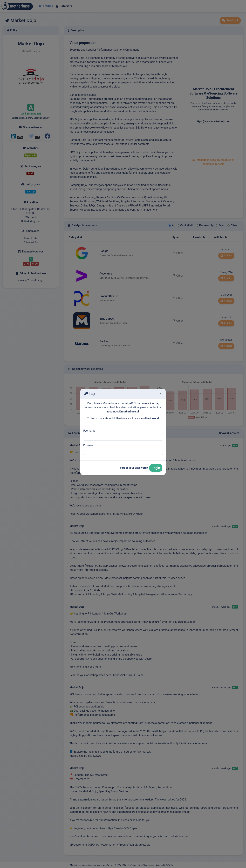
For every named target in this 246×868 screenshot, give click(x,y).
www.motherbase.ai (147, 418)
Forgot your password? (134, 468)
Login (156, 468)
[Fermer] (160, 394)
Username (89, 431)
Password (89, 445)
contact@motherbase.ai (124, 412)
